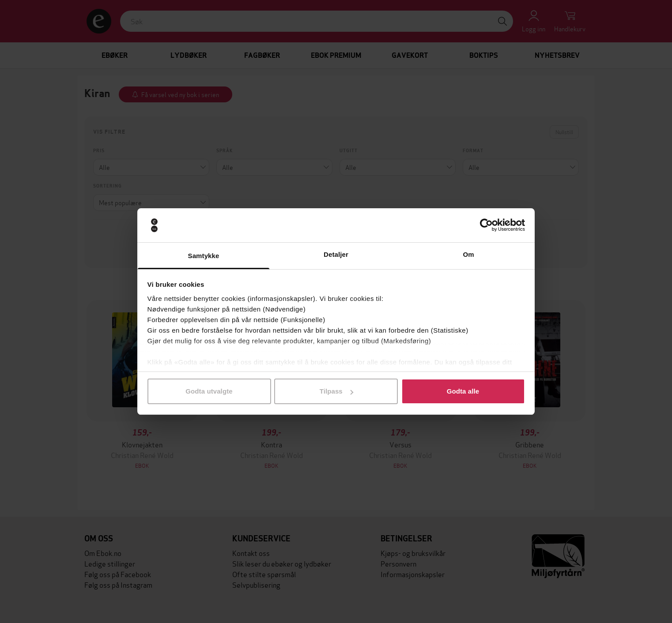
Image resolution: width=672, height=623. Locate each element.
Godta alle (463, 391)
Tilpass (336, 391)
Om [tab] (468, 254)
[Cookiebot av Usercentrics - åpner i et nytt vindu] (486, 225)
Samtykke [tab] (204, 256)
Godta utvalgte (209, 391)
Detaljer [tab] (336, 254)
